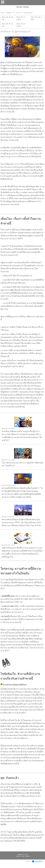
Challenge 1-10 (10, 13)
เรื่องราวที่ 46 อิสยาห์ (8, 429)
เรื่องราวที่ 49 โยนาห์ (8, 517)
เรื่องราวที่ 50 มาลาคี (8, 545)
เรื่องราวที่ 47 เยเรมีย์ (8, 460)
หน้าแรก (2, 13)
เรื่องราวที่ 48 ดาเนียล (8, 485)
